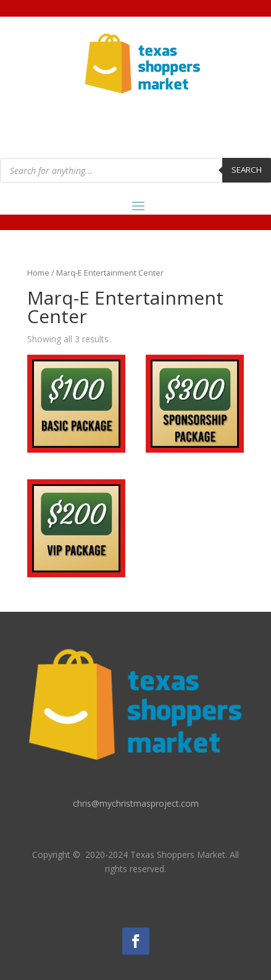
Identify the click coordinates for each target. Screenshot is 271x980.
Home (38, 273)
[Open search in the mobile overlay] (135, 170)
